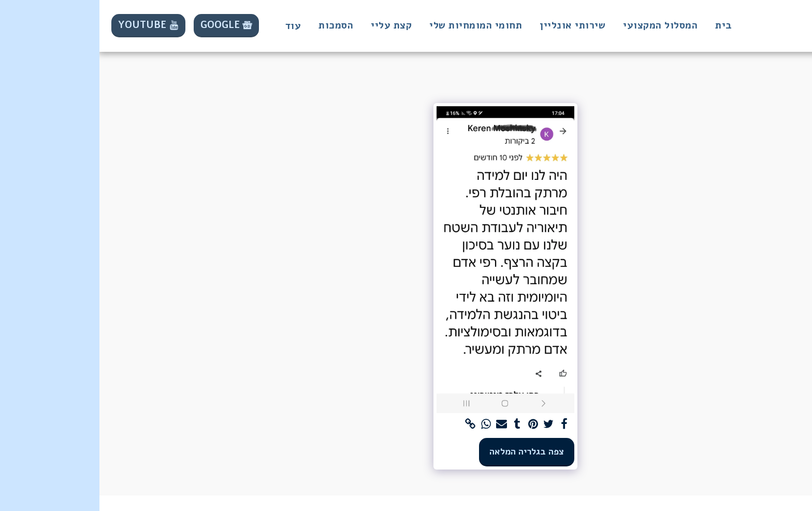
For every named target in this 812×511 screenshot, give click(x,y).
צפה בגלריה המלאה (427, 452)
